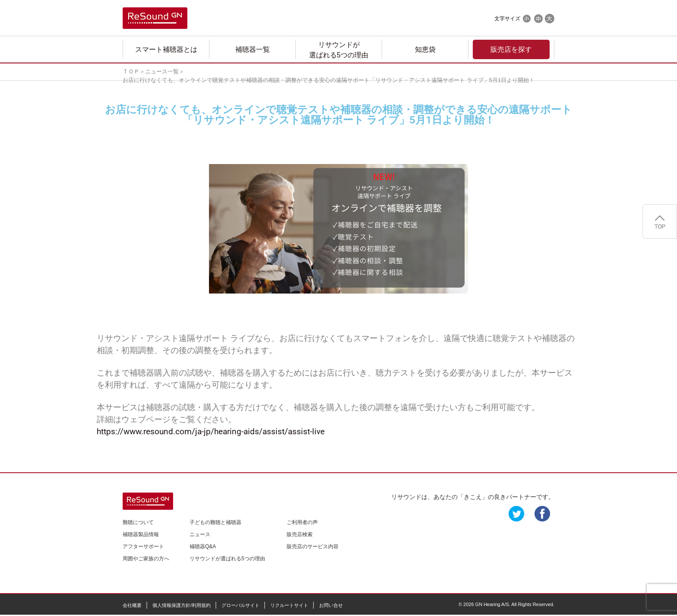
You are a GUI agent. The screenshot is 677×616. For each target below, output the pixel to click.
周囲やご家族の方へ (146, 559)
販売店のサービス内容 (313, 547)
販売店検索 (300, 534)
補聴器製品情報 (141, 534)
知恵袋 (425, 49)
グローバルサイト (240, 605)
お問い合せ (331, 605)
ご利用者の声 (302, 522)
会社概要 (132, 605)
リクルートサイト (289, 605)
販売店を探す (511, 49)
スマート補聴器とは (166, 49)
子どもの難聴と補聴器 (215, 522)
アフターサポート (143, 547)
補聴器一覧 (253, 49)
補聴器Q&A (203, 547)
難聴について (138, 522)
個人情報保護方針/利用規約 (182, 605)
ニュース (200, 534)
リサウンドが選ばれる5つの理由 (339, 50)
